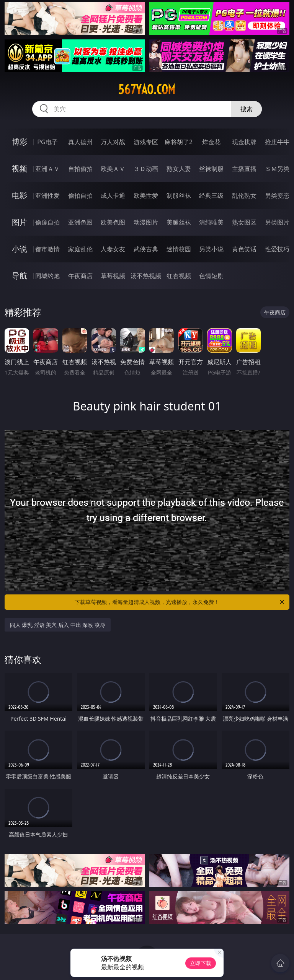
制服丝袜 (179, 195)
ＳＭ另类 (277, 169)
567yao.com (147, 90)
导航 (20, 276)
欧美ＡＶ (113, 169)
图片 (20, 222)
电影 (20, 195)
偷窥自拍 (47, 222)
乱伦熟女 (244, 195)
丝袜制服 (211, 169)
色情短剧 (211, 276)
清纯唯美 (211, 222)
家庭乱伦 (80, 249)
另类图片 (277, 222)
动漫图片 (146, 222)
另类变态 (277, 195)
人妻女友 (113, 249)
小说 (20, 249)
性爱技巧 (277, 249)
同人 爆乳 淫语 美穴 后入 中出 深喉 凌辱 (58, 625)
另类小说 (211, 249)
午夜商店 (80, 276)
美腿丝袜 (179, 222)
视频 (20, 168)
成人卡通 (113, 195)
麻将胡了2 (179, 142)
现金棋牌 (244, 142)
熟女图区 (244, 222)
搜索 (247, 109)
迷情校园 (179, 249)
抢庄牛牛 (277, 142)
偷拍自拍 (80, 195)
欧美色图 (113, 222)
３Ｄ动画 (146, 169)
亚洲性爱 (47, 195)
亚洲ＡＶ (47, 169)
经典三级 (211, 195)
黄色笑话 (244, 249)
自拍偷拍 (80, 169)
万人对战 (113, 142)
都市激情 (47, 249)
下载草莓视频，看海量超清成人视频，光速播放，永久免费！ (180, 602)
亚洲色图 (80, 222)
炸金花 (211, 142)
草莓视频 (113, 276)
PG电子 (47, 142)
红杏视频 (179, 276)
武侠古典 (146, 249)
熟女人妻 (179, 169)
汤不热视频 (146, 276)
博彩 (20, 142)
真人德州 (80, 142)
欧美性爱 (146, 195)
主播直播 (244, 169)
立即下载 (201, 963)
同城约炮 (47, 276)
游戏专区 (146, 142)
